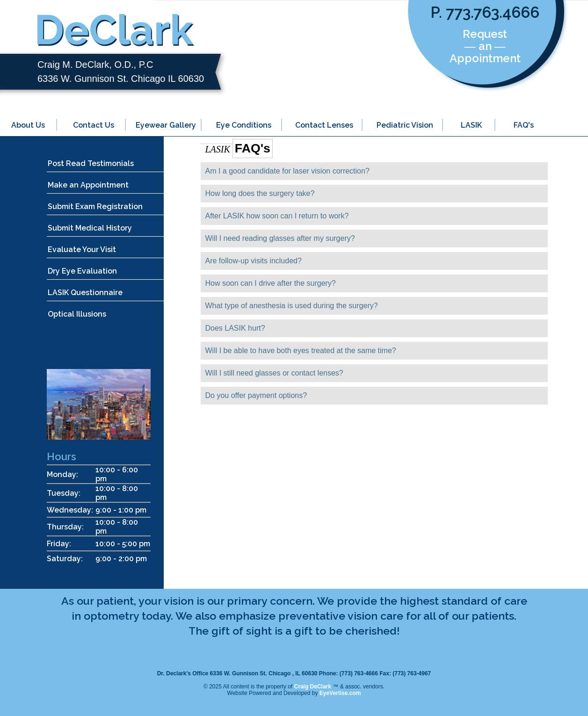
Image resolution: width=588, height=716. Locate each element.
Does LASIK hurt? (235, 328)
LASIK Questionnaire (85, 293)
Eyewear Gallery (166, 125)
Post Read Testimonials (91, 163)
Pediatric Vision (405, 125)
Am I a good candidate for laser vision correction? (287, 171)
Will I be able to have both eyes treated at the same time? (301, 351)
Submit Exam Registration (95, 206)
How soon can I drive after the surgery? (271, 283)
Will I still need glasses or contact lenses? (274, 373)
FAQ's (524, 125)
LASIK (471, 125)
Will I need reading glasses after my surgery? (280, 238)
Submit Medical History (90, 228)
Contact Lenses (324, 125)
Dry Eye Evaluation (82, 271)
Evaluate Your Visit (82, 250)
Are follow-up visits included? (254, 261)
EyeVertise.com (340, 693)
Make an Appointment (88, 185)
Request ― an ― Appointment (485, 46)
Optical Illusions (77, 314)
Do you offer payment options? (256, 395)
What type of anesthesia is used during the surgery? (292, 306)
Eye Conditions (244, 125)
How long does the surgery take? (260, 193)
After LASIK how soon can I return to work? (277, 216)
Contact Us (94, 125)
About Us (28, 125)
